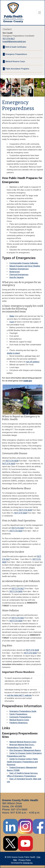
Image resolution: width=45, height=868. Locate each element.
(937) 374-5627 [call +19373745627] (18, 589)
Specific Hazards (17, 277)
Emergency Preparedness (16, 54)
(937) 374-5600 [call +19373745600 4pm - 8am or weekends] (9, 464)
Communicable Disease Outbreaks (24, 263)
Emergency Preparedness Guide (23, 711)
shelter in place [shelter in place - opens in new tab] (13, 353)
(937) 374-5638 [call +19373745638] (25, 510)
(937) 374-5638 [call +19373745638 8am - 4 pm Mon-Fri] (12, 461)
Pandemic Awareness (19, 723)
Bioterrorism (15, 272)
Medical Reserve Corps (19, 720)
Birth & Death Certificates (16, 47)
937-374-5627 (9, 39)
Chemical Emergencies (19, 275)
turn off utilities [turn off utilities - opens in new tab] (33, 362)
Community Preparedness (20, 717)
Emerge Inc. (28, 863)
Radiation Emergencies (19, 269)
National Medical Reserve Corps (23, 742)
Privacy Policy (25, 860)
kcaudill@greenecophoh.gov (14, 42)
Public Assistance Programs (17, 69)
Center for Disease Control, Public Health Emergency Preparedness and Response (22, 762)
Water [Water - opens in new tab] (12, 316)
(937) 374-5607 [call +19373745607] (18, 528)
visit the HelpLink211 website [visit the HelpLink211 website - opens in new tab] (19, 695)
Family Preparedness (18, 714)
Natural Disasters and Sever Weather (25, 266)
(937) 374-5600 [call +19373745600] (21, 513)
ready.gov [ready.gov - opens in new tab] (28, 381)
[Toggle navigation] (40, 13)
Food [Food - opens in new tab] (12, 322)
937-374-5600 (19, 810)
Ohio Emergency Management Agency (25, 750)
